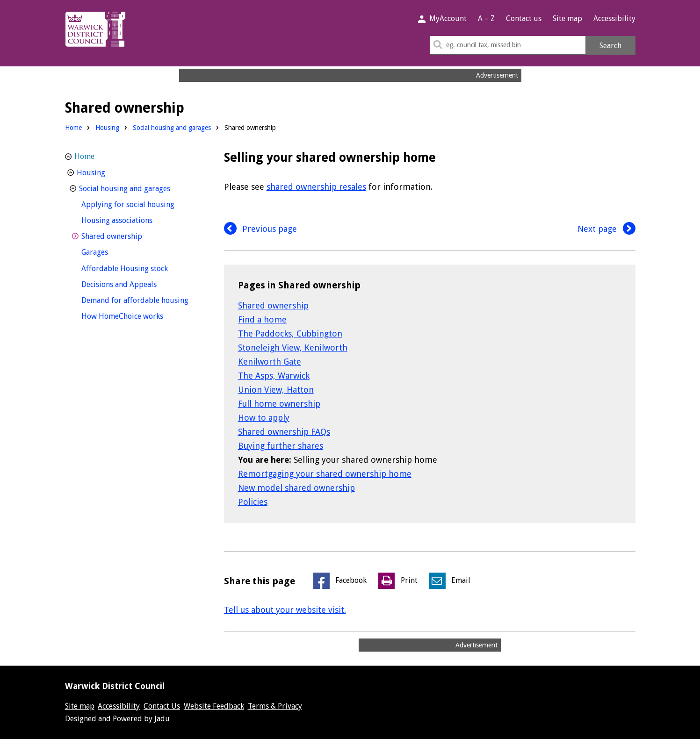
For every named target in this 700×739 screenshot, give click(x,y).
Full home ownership (279, 404)
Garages (112, 251)
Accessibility (614, 18)
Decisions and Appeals (136, 283)
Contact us (524, 18)
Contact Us (162, 706)
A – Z (486, 18)
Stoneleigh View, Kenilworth (293, 348)
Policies (253, 502)
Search (610, 46)
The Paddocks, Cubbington (290, 334)
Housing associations (134, 219)
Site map (567, 18)
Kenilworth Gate (270, 362)
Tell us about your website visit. (285, 610)
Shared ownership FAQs (284, 432)
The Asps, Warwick (274, 376)
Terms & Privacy (275, 706)
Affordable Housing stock (141, 268)
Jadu (162, 719)
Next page (606, 229)
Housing (107, 128)
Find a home (262, 319)
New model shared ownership (296, 488)
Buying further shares (281, 446)
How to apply (264, 418)
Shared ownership (273, 305)
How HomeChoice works (140, 315)
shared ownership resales (316, 187)
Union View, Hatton (276, 390)
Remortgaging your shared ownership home (325, 474)
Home (73, 128)
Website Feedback (214, 706)
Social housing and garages (172, 128)
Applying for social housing (141, 204)
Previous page (261, 229)
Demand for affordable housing (141, 299)
